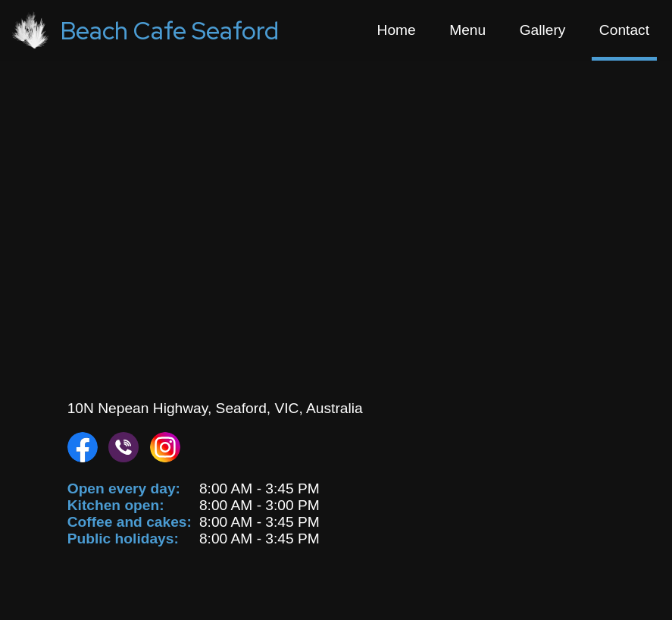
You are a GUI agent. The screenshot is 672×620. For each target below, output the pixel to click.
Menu (467, 30)
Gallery (543, 30)
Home (397, 30)
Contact (624, 30)
